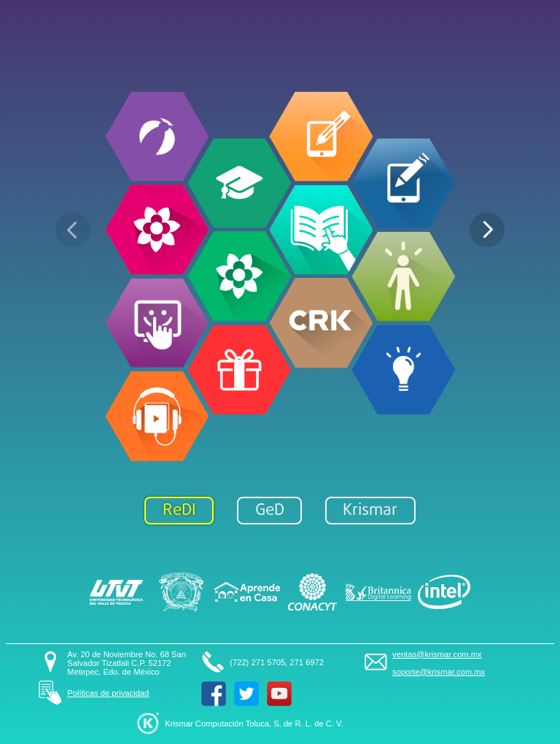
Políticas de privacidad (108, 693)
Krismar (370, 511)
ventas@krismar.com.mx (437, 654)
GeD (270, 511)
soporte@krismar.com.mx (439, 672)
